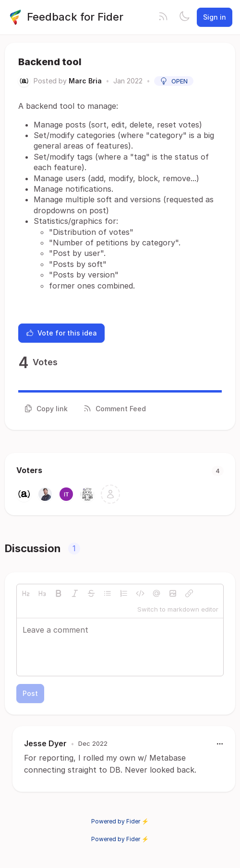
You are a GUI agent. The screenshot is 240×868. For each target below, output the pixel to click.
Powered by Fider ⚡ (120, 821)
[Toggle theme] (184, 17)
